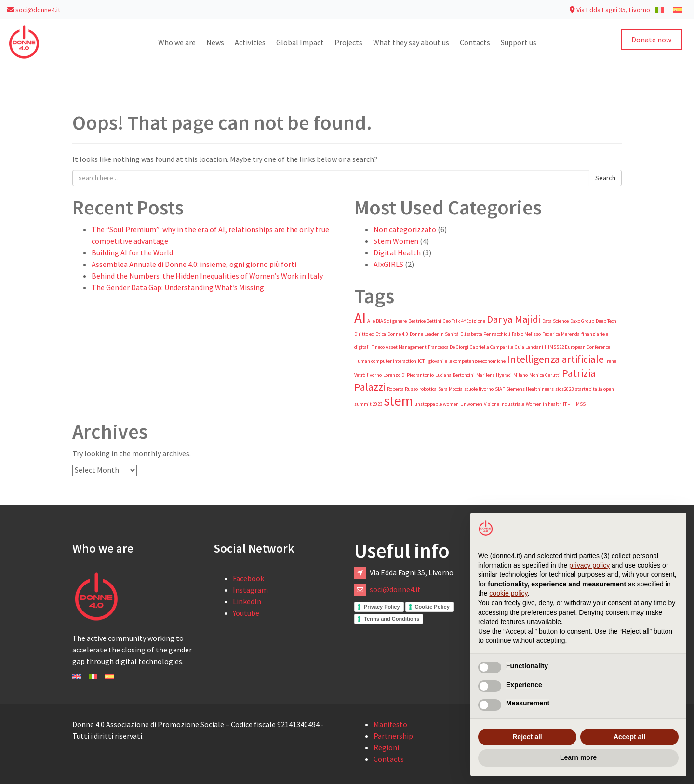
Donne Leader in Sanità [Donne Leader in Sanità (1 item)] (434, 334)
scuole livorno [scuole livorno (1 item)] (479, 389)
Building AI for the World (132, 252)
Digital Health (397, 252)
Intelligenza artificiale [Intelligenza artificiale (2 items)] (555, 359)
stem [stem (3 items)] (398, 401)
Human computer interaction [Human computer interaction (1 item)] (385, 361)
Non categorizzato (405, 229)
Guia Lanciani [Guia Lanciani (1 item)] (529, 347)
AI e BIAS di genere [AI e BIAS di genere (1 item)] (387, 321)
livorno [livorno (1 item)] (374, 375)
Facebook (248, 578)
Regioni (386, 747)
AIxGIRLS (388, 264)
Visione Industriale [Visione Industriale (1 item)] (504, 404)
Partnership (393, 736)
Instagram (250, 590)
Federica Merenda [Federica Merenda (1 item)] (561, 334)
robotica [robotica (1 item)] (428, 389)
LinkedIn (247, 601)
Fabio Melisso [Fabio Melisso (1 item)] (526, 334)
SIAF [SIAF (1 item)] (500, 389)
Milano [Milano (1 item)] (520, 375)
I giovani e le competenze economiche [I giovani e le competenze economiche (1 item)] (466, 361)
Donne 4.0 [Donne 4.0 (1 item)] (398, 334)
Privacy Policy (382, 607)
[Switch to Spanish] (678, 9)
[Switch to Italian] (659, 9)
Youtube (246, 613)
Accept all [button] (629, 737)
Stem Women (396, 241)
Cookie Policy (432, 607)
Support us (519, 42)
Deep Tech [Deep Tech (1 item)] (606, 321)
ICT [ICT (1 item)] (421, 361)
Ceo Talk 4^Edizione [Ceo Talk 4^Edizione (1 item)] (464, 321)
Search (605, 178)
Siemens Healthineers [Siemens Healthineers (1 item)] (530, 389)
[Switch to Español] (109, 676)
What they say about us (411, 42)
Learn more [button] (578, 757)
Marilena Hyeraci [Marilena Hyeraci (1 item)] (494, 375)
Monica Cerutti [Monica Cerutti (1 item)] (545, 375)
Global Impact (300, 42)
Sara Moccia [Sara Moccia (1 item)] (450, 389)
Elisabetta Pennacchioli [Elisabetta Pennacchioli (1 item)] (485, 334)
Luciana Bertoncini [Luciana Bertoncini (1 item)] (455, 375)
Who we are (177, 42)
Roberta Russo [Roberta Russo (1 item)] (402, 389)
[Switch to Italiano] (93, 676)
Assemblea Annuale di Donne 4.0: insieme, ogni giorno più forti (194, 264)
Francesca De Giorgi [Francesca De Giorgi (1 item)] (448, 347)
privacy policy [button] (589, 565)
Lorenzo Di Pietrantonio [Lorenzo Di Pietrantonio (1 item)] (408, 375)
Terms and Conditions (392, 619)
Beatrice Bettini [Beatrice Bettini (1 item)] (425, 321)
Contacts (475, 42)
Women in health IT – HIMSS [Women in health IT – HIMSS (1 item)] (556, 404)
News (215, 42)
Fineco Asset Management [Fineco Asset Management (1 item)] (399, 347)
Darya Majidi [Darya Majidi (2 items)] (514, 319)
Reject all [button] (527, 737)
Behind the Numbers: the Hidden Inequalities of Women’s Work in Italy (207, 276)
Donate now (651, 40)
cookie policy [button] (508, 593)
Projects (348, 42)
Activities (250, 42)
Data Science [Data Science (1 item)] (555, 321)
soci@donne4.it (34, 10)
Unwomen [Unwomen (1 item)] (471, 404)
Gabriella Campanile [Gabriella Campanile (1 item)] (492, 347)
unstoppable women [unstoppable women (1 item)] (437, 404)
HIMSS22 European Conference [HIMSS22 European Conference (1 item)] (577, 347)
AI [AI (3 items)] (360, 318)
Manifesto (390, 724)
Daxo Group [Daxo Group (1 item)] (582, 321)
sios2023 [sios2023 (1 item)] (564, 389)
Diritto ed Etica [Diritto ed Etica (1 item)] (370, 334)
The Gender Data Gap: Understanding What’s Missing (178, 287)
